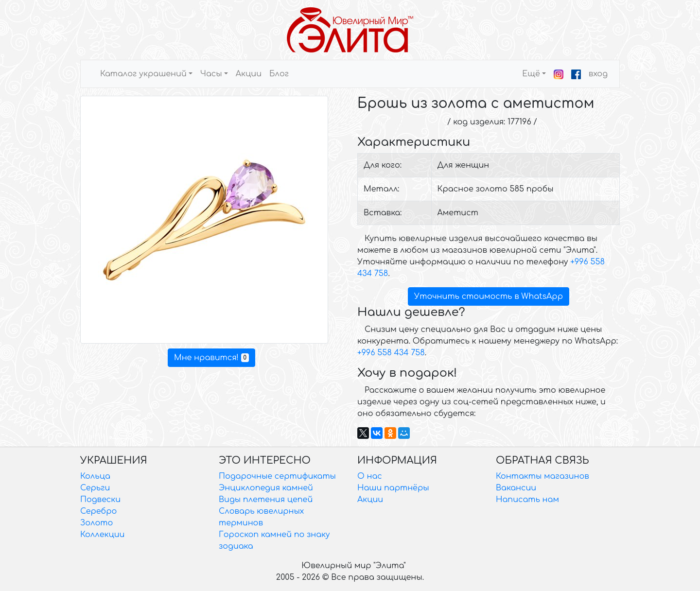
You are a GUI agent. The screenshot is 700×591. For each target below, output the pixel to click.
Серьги (95, 488)
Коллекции (102, 535)
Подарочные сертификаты (277, 476)
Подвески (100, 500)
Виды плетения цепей (266, 500)
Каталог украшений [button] (143, 74)
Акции (249, 74)
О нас (370, 476)
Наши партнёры (393, 488)
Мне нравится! (211, 358)
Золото (96, 523)
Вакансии (516, 488)
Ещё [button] (531, 74)
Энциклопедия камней (266, 488)
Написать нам (527, 500)
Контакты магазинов (542, 476)
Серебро (98, 511)
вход (598, 74)
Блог (279, 74)
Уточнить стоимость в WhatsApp (489, 296)
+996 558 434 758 (391, 353)
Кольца (95, 476)
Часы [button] (211, 74)
